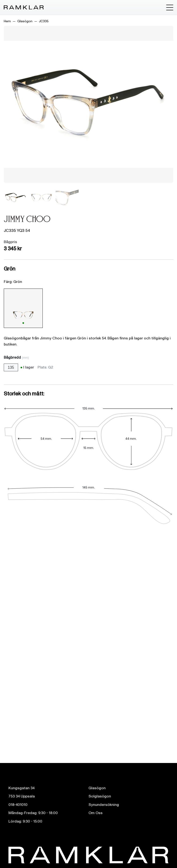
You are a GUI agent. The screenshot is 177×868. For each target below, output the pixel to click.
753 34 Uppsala (22, 796)
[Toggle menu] (170, 8)
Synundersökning (104, 805)
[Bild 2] (41, 198)
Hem (7, 21)
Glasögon (25, 21)
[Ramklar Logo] (24, 8)
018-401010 (18, 805)
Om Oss (96, 813)
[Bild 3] (67, 198)
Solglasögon (100, 796)
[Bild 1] (15, 198)
